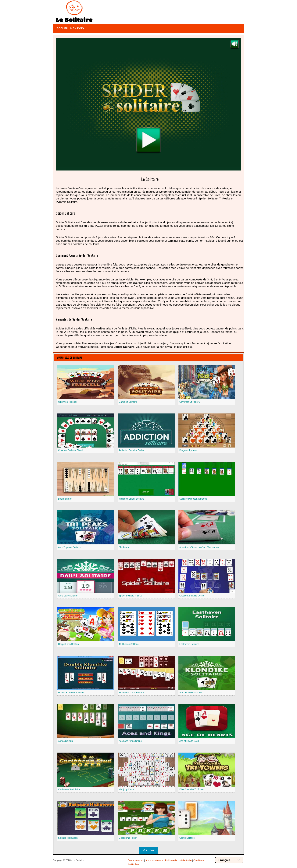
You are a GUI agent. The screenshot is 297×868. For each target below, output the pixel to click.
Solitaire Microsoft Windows (193, 499)
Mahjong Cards (126, 789)
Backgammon (65, 499)
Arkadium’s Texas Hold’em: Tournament (199, 547)
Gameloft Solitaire (128, 402)
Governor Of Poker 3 (190, 402)
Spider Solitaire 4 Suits (130, 596)
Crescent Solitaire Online (192, 596)
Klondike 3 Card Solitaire (131, 693)
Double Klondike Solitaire (71, 693)
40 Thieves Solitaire (129, 644)
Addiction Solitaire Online (131, 450)
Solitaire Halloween (68, 838)
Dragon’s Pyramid (188, 450)
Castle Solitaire (187, 838)
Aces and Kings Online (130, 741)
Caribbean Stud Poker (69, 789)
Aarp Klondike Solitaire (191, 693)
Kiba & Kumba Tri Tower (192, 789)
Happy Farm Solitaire (69, 644)
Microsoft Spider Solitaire (131, 499)
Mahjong (77, 28)
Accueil (63, 28)
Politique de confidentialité (178, 860)
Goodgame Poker (128, 838)
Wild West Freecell (68, 402)
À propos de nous (154, 860)
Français (229, 860)
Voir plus (148, 850)
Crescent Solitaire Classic (71, 450)
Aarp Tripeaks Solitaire (70, 547)
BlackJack (124, 547)
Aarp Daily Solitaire (68, 596)
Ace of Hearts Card (189, 741)
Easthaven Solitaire (189, 644)
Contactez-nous (136, 860)
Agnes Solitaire (66, 741)
